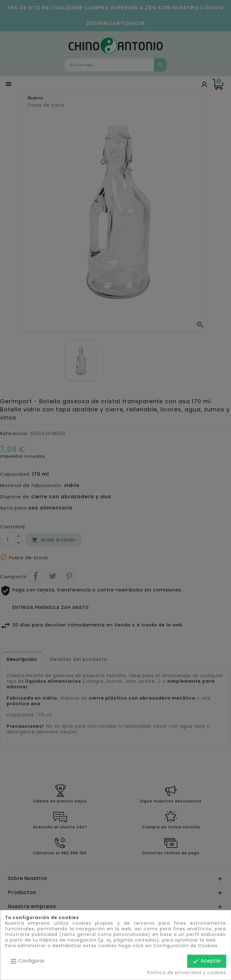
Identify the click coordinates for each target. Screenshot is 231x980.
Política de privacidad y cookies (187, 972)
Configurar (27, 961)
